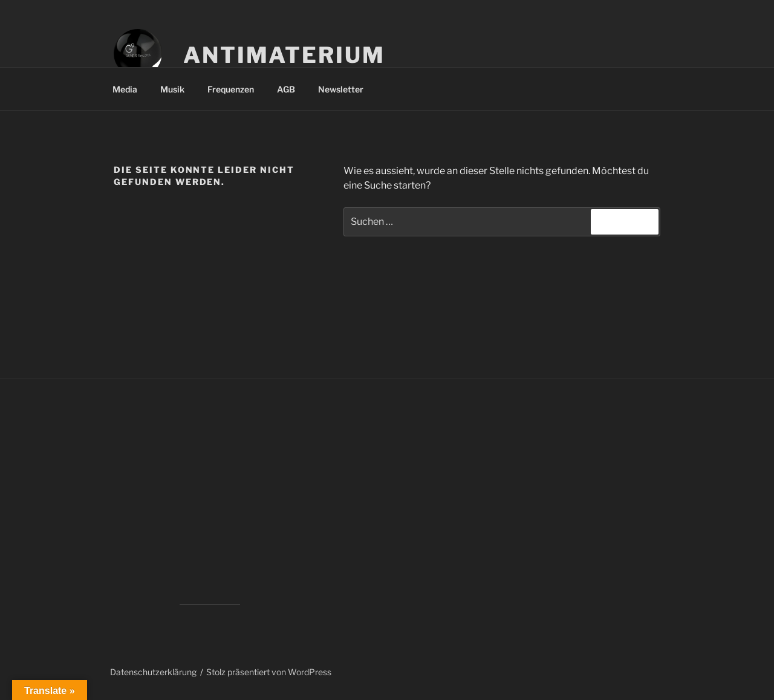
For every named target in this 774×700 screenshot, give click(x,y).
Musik (172, 89)
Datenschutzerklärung (153, 672)
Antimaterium (284, 55)
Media (125, 89)
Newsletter (341, 89)
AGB (286, 89)
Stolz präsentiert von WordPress (269, 672)
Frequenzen (231, 89)
